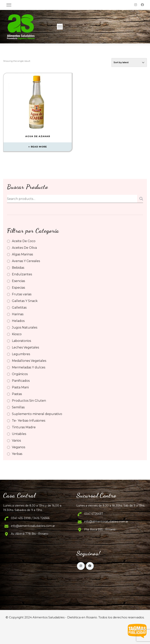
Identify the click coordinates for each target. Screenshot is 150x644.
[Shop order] (129, 62)
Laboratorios (21, 341)
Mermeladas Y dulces (29, 367)
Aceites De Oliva (24, 248)
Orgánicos (20, 374)
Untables (19, 434)
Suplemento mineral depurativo (37, 414)
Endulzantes (22, 274)
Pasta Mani (20, 387)
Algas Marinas (22, 254)
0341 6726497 (94, 514)
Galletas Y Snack (25, 301)
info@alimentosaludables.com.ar (33, 526)
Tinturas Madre (24, 427)
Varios (16, 441)
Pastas (17, 394)
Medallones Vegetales (29, 361)
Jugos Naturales (25, 327)
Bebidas (18, 268)
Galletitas (19, 308)
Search (140, 199)
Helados (18, 321)
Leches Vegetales (25, 347)
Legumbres (21, 354)
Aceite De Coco (24, 241)
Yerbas (17, 454)
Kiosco (17, 334)
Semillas (18, 407)
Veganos (19, 447)
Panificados (21, 381)
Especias (18, 288)
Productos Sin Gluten (29, 401)
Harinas (18, 314)
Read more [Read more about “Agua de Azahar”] (39, 147)
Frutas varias (22, 294)
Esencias (18, 281)
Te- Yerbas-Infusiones (29, 421)
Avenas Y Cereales (26, 261)
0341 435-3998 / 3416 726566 (30, 518)
